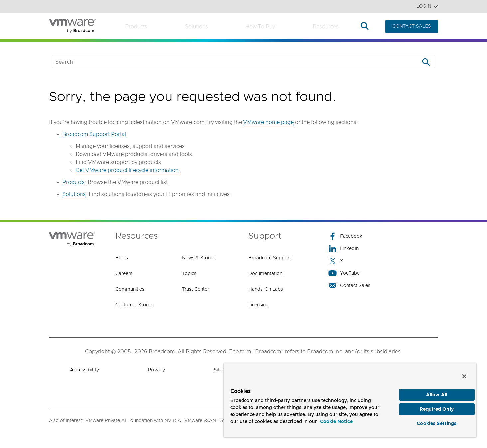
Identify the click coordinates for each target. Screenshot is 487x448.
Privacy (156, 370)
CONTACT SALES (412, 26)
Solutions (196, 27)
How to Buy (260, 27)
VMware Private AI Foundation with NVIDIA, (134, 421)
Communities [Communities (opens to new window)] (130, 289)
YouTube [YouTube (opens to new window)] (344, 273)
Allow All (437, 392)
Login (427, 6)
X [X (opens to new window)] (336, 261)
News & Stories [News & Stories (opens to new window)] (199, 258)
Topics (189, 274)
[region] (350, 399)
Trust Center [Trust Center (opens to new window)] (195, 289)
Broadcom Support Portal (94, 134)
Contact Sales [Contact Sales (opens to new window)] (349, 286)
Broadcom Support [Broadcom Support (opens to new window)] (270, 258)
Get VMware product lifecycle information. (128, 170)
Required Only (437, 408)
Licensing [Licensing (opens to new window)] (259, 305)
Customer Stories (135, 305)
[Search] (426, 62)
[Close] (464, 374)
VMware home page (268, 122)
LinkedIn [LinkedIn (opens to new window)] (343, 249)
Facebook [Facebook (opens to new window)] (345, 236)
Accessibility (84, 370)
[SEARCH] (229, 62)
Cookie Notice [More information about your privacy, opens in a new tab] (336, 419)
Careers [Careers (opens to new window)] (124, 274)
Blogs (122, 258)
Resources (326, 27)
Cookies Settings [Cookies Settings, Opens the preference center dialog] (437, 423)
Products (136, 27)
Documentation (265, 274)
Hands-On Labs (266, 289)
